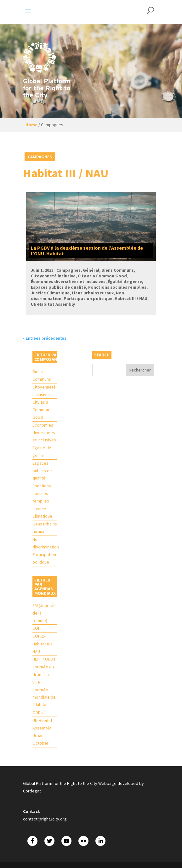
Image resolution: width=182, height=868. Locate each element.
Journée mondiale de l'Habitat (44, 697)
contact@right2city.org (45, 819)
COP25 (39, 636)
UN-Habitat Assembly (42, 724)
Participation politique (44, 558)
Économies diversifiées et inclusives (44, 433)
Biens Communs (42, 375)
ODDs (38, 712)
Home (31, 125)
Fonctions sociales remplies (42, 493)
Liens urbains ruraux (45, 528)
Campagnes (40, 157)
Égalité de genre (42, 451)
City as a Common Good (41, 410)
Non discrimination (45, 543)
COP (37, 628)
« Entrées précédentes (45, 338)
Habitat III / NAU (42, 648)
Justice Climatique (42, 513)
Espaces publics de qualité (42, 471)
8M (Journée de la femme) (44, 613)
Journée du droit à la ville (43, 674)
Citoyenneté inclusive (44, 391)
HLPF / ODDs (44, 659)
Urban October (40, 739)
